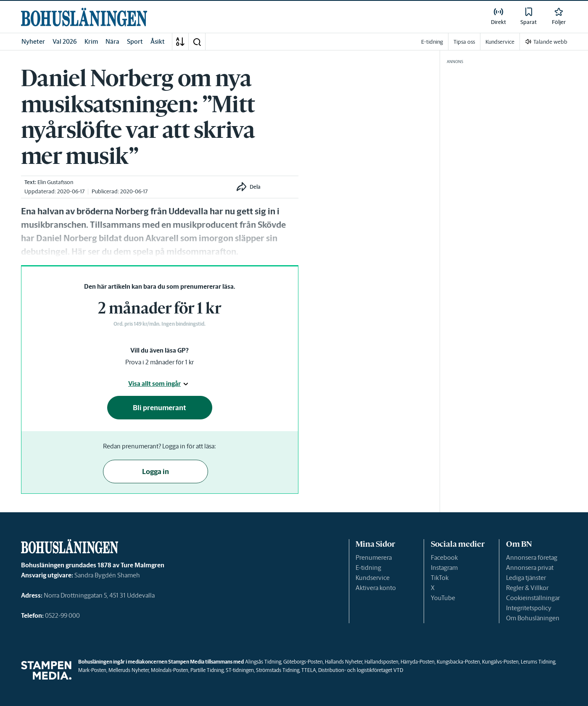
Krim (91, 41)
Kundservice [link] (500, 42)
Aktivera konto (376, 588)
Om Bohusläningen (533, 618)
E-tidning (368, 568)
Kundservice (373, 578)
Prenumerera (374, 557)
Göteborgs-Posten (303, 662)
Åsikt (158, 41)
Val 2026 (65, 41)
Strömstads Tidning (278, 670)
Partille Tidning (207, 670)
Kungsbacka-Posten (458, 662)
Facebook (444, 557)
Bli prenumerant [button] (160, 408)
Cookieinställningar (533, 598)
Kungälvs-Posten (500, 662)
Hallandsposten (381, 662)
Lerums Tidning (538, 662)
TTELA (309, 670)
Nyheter (33, 41)
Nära (112, 41)
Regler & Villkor (527, 588)
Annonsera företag (532, 557)
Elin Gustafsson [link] (55, 182)
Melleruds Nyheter (129, 670)
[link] (84, 17)
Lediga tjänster (526, 578)
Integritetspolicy (529, 608)
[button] (197, 42)
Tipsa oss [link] (464, 42)
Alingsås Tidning (263, 662)
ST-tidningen (240, 670)
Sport (135, 41)
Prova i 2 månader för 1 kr (160, 362)
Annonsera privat (530, 568)
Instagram (444, 568)
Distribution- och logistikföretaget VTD (361, 670)
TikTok (440, 578)
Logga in (156, 472)
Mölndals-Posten (170, 670)
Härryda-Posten (418, 662)
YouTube (443, 598)
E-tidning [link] (432, 42)
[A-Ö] (180, 42)
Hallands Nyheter (344, 662)
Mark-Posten (92, 670)
